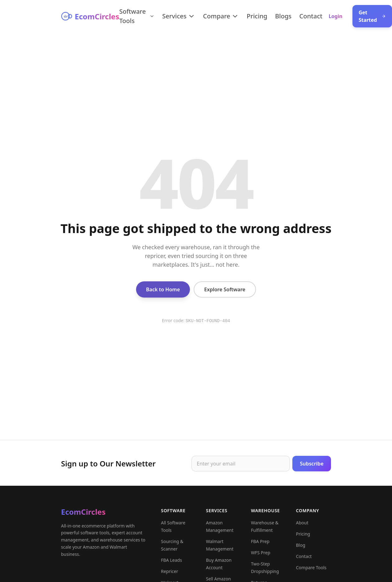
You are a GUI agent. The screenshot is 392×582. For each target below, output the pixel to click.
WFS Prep (261, 556)
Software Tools (137, 16)
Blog (301, 548)
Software (173, 514)
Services (179, 16)
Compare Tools (311, 571)
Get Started (372, 16)
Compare (221, 16)
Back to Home (163, 289)
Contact (311, 16)
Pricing (257, 16)
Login (335, 16)
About (302, 526)
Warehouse (265, 514)
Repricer (170, 574)
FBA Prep (260, 544)
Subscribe (312, 465)
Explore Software (225, 289)
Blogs (283, 16)
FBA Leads (171, 563)
